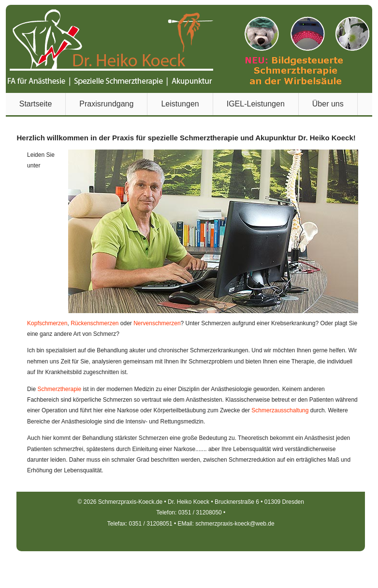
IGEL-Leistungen (256, 104)
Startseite (36, 104)
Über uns (328, 104)
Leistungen (180, 104)
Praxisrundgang (106, 104)
